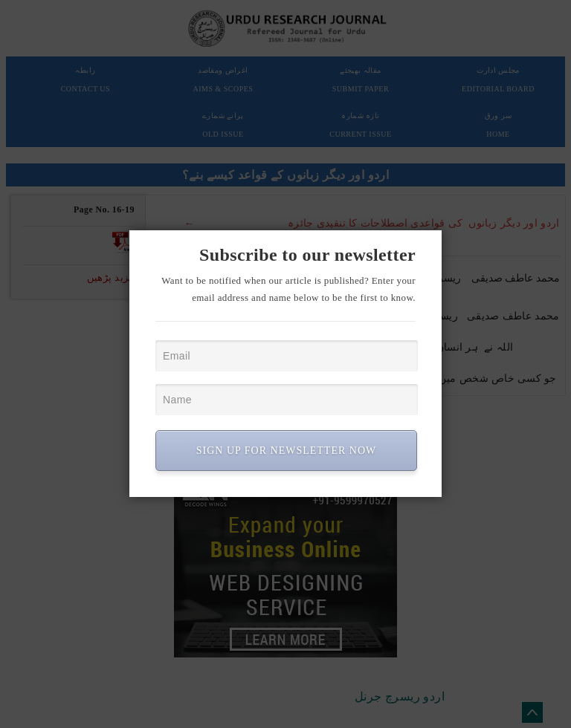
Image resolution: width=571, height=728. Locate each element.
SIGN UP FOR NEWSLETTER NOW (286, 451)
